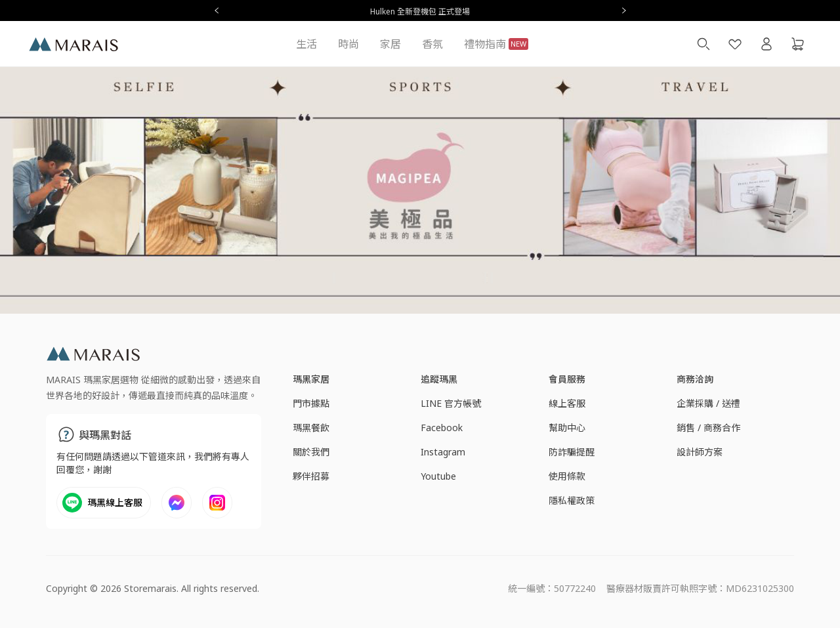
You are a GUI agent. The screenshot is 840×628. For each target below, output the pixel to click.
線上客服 (567, 403)
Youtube (438, 476)
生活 (306, 44)
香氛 (432, 44)
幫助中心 (567, 428)
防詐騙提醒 (572, 452)
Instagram (443, 452)
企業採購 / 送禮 (708, 403)
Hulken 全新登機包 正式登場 (420, 11)
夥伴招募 (311, 476)
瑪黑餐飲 (311, 428)
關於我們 (311, 452)
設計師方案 (700, 452)
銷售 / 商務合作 (708, 428)
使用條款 (567, 476)
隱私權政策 (572, 500)
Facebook (442, 428)
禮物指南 (496, 44)
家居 (390, 44)
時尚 (348, 44)
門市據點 (311, 403)
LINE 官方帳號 (451, 403)
